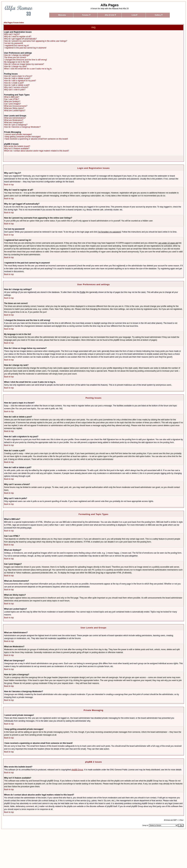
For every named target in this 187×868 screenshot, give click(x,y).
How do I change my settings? (17, 55)
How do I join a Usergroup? (16, 125)
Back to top (9, 185)
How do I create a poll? (14, 83)
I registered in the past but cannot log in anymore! (25, 48)
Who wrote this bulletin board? (17, 146)
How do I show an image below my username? (24, 64)
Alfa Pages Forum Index (14, 23)
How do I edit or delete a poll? (17, 85)
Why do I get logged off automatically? (20, 39)
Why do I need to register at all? (18, 37)
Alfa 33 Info (110, 15)
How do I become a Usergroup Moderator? (22, 127)
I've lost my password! (14, 43)
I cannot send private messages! (18, 134)
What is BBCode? (12, 97)
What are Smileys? (12, 102)
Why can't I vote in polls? (15, 90)
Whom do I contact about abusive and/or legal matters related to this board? (37, 151)
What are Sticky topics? (14, 108)
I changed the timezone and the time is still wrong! (25, 60)
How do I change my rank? (16, 66)
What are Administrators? (15, 118)
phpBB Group (77, 770)
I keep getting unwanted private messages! (22, 137)
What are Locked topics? (15, 111)
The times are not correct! (15, 57)
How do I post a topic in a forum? (18, 76)
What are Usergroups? (14, 122)
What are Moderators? (14, 120)
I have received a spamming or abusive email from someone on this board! (36, 139)
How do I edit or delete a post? (17, 78)
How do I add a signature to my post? (20, 81)
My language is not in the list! (16, 62)
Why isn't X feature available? (17, 149)
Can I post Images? (12, 104)
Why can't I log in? (12, 34)
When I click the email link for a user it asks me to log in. (28, 69)
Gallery (159, 15)
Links (135, 15)
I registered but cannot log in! (16, 46)
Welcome (62, 15)
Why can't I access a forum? (16, 87)
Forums (86, 15)
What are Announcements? (16, 106)
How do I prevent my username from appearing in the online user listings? (36, 41)
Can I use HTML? (12, 99)
